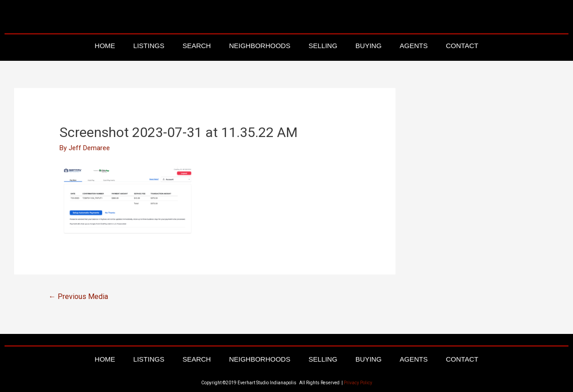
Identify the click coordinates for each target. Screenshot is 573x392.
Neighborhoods (259, 46)
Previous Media (78, 296)
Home (105, 46)
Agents (414, 46)
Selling (323, 46)
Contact (462, 46)
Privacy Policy (358, 383)
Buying (369, 46)
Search (197, 46)
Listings (149, 46)
